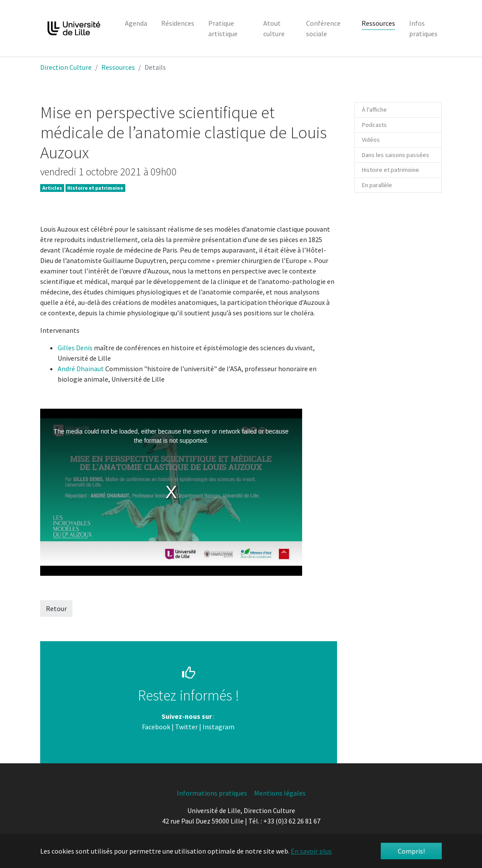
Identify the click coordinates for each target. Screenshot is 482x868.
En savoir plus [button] (311, 851)
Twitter (186, 727)
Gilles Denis (75, 348)
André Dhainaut (81, 369)
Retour (56, 608)
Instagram (219, 727)
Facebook (156, 727)
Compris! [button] (411, 851)
